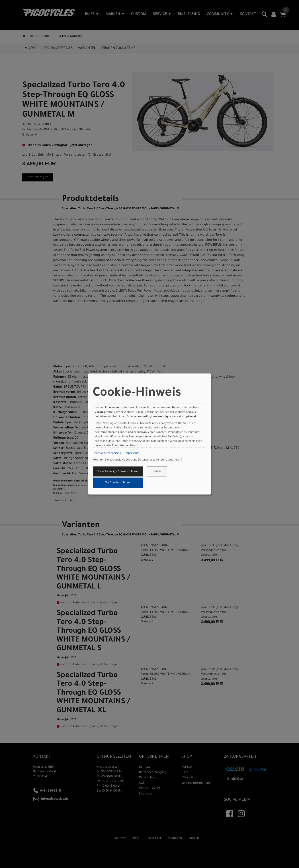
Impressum (132, 453)
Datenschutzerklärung (107, 453)
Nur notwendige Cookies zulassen (118, 471)
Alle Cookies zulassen (118, 483)
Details (157, 471)
